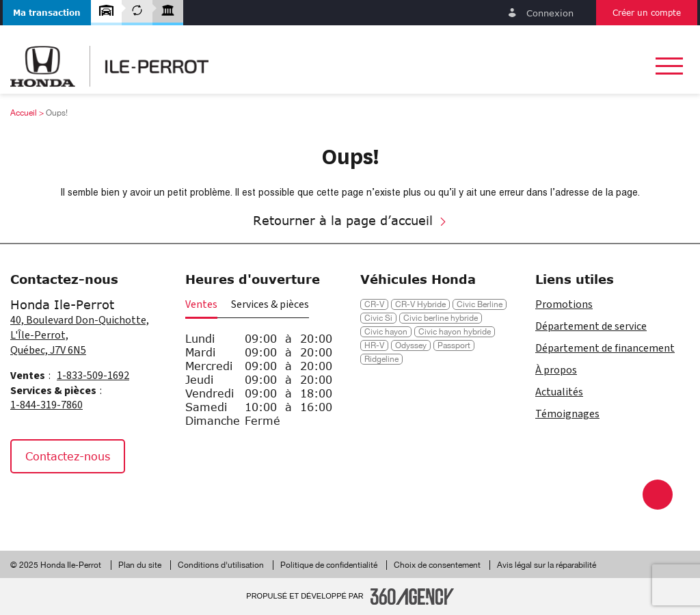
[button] (47, 13)
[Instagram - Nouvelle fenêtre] (60, 503)
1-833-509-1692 (93, 376)
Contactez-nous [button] (68, 456)
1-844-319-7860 (46, 405)
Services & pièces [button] (270, 304)
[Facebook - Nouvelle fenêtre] (27, 503)
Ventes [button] (201, 304)
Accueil (24, 113)
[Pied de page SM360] (412, 597)
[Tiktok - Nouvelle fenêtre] (92, 503)
